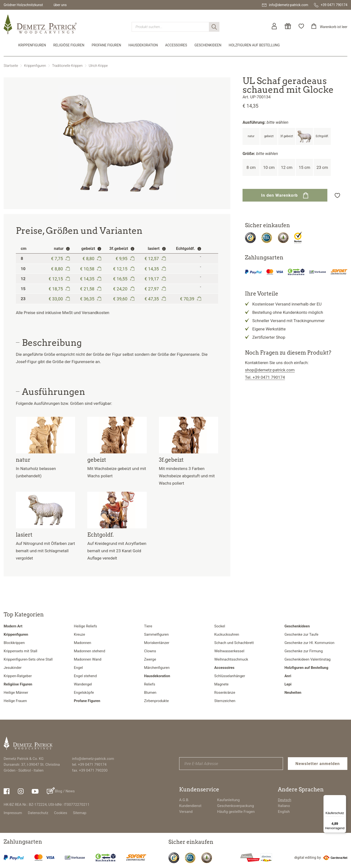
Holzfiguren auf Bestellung (254, 45)
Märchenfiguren (157, 668)
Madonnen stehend (89, 651)
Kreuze (79, 634)
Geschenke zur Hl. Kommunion (309, 643)
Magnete (221, 684)
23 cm (322, 167)
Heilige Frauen (15, 701)
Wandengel (83, 684)
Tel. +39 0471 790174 (265, 377)
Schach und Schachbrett (234, 643)
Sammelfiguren (156, 634)
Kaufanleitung (229, 800)
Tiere (148, 626)
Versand (186, 812)
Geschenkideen (208, 45)
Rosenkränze (225, 693)
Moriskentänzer (157, 643)
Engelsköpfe (84, 693)
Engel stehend (85, 676)
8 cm (251, 167)
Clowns (150, 651)
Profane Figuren (106, 45)
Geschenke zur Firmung (304, 651)
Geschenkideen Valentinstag (307, 659)
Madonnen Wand (88, 659)
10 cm (269, 167)
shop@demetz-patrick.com (270, 370)
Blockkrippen (14, 643)
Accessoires (176, 45)
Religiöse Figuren (69, 45)
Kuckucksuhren (227, 634)
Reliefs (150, 684)
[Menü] (343, 798)
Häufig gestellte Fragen (236, 812)
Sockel (220, 626)
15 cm (304, 167)
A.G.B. (184, 800)
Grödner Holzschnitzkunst (23, 5)
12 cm (287, 167)
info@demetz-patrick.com (93, 759)
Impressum (13, 813)
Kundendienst (190, 806)
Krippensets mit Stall (20, 651)
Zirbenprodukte (156, 701)
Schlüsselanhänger (230, 676)
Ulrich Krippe (98, 66)
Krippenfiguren (32, 45)
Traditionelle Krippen (67, 66)
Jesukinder (13, 668)
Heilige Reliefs (85, 626)
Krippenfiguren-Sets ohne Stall (28, 659)
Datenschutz (38, 813)
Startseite (11, 66)
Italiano (284, 806)
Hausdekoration (143, 45)
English (284, 812)
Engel (78, 668)
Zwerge (150, 659)
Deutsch (285, 800)
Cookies (61, 813)
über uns (60, 5)
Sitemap (80, 813)
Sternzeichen (225, 701)
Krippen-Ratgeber (18, 676)
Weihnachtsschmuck (231, 659)
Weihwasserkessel (229, 651)
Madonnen (83, 643)
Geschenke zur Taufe (301, 634)
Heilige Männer (16, 693)
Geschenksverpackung (236, 806)
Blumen (150, 693)
